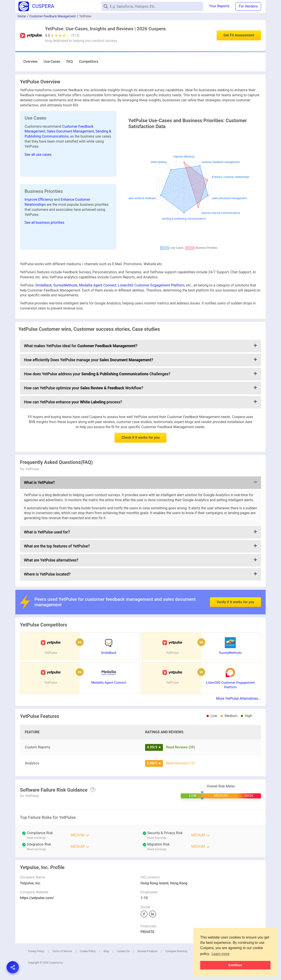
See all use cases (38, 155)
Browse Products (147, 951)
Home (22, 16)
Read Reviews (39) (180, 747)
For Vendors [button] (248, 6)
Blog (106, 951)
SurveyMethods (65, 285)
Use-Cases (52, 62)
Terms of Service (62, 951)
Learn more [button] (221, 954)
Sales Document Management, (71, 131)
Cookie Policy (88, 951)
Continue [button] (235, 965)
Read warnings (36, 838)
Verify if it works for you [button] (235, 591)
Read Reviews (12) (180, 763)
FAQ (70, 62)
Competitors (88, 62)
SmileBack (43, 285)
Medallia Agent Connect (98, 285)
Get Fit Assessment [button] (239, 35)
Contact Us (123, 951)
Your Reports (219, 6)
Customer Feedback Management (53, 16)
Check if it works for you (140, 437)
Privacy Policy (36, 951)
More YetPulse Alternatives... (239, 698)
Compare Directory (176, 951)
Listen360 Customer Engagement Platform (151, 285)
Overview (30, 62)
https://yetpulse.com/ (37, 898)
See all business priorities (44, 223)
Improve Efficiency (39, 199)
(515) (75, 35)
